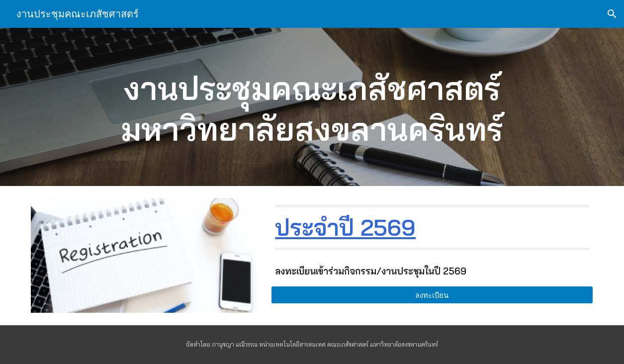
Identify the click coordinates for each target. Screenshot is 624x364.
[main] (312, 107)
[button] (612, 14)
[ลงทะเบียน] (432, 295)
